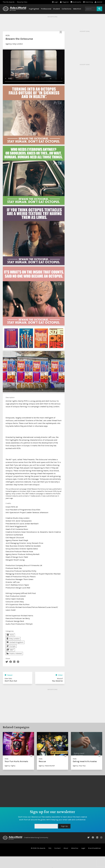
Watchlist (77, 9)
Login (55, 2)
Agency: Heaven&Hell (47, 766)
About (66, 848)
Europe (11, 646)
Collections (67, 9)
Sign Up (64, 826)
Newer (9, 675)
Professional (46, 9)
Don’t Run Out (11, 681)
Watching (88, 2)
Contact (57, 848)
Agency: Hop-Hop (79, 766)
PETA (8, 35)
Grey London (18, 44)
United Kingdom (15, 642)
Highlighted (34, 9)
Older (59, 675)
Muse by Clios (22, 2)
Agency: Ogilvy (10, 766)
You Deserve (57, 681)
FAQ (50, 848)
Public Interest (14, 653)
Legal (83, 848)
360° (10, 650)
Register (64, 2)
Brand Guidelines (94, 848)
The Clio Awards (9, 2)
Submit (98, 2)
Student (57, 9)
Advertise (75, 848)
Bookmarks (76, 2)
